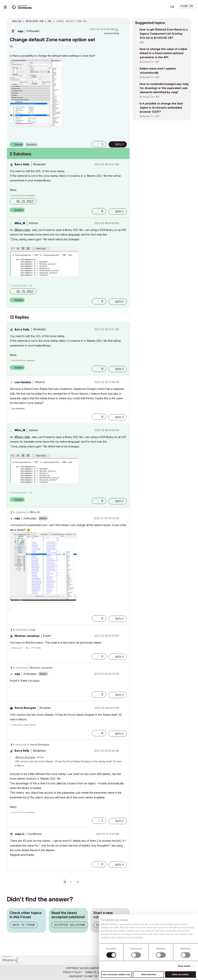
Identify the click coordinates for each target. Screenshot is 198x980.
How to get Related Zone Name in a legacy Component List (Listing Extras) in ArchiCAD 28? (164, 34)
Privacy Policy (73, 972)
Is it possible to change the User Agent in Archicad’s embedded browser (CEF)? (161, 108)
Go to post (25, 201)
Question (31, 144)
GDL (142, 42)
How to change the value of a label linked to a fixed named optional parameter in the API (163, 53)
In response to (26, 512)
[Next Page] (78, 882)
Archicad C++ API (149, 62)
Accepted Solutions (70, 925)
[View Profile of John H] (19, 834)
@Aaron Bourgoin (25, 757)
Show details (184, 966)
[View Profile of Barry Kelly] (22, 164)
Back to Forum (24, 925)
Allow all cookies (180, 975)
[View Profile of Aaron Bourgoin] (25, 708)
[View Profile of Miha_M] (20, 223)
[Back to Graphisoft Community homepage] (23, 7)
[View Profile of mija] (20, 31)
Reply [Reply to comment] (120, 212)
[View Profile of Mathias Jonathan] (27, 636)
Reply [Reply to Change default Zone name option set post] (120, 144)
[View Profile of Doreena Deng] (112, 33)
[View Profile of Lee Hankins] (23, 382)
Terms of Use (93, 972)
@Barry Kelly (22, 230)
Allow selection (148, 975)
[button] (36, 92)
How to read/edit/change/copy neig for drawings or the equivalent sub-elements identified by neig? (164, 88)
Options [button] (125, 21)
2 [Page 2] (71, 882)
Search (162, 7)
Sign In (187, 6)
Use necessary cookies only (117, 975)
